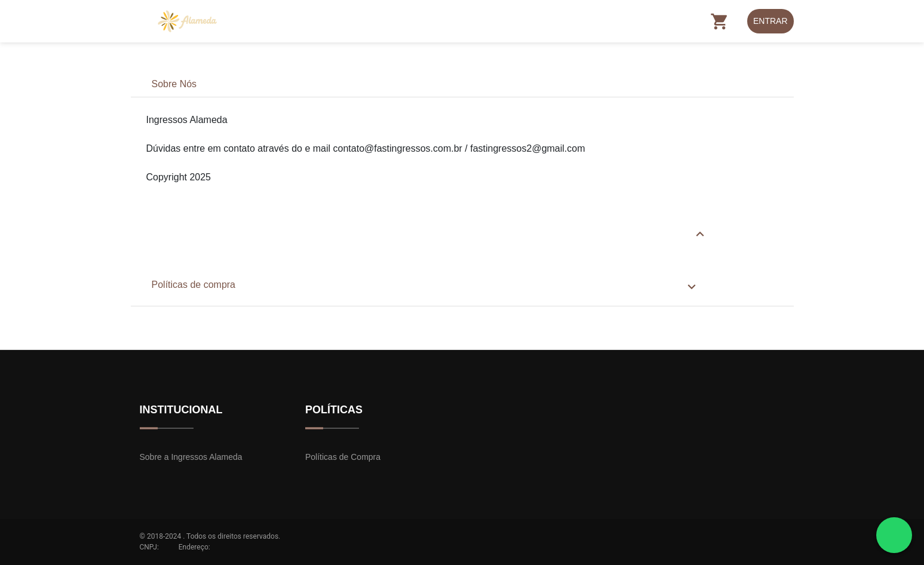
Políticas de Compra (343, 457)
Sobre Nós (174, 84)
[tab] (462, 84)
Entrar (770, 21)
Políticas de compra (194, 285)
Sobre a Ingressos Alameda (191, 457)
